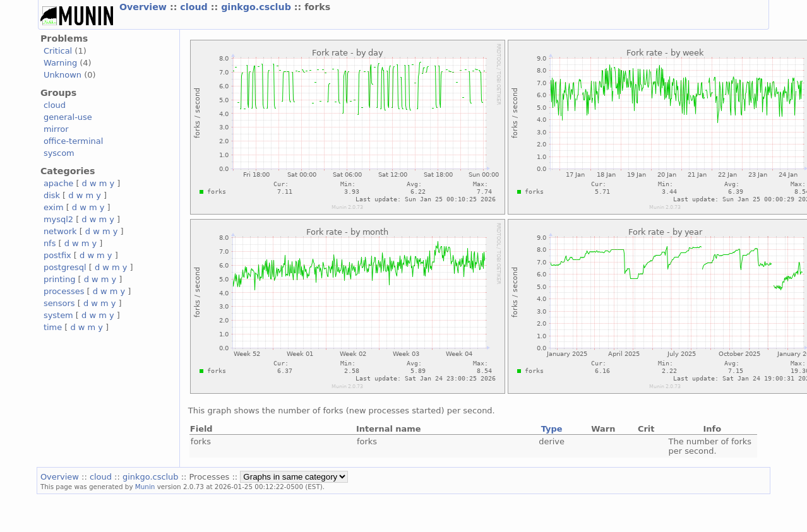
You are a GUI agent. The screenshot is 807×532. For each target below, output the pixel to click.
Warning (60, 63)
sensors (59, 303)
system (58, 315)
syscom (59, 153)
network (60, 231)
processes (64, 291)
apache (58, 183)
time (53, 327)
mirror (56, 129)
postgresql (65, 267)
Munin (145, 487)
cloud (195, 7)
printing (59, 279)
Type (552, 429)
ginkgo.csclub (258, 7)
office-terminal (73, 141)
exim (54, 207)
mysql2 (58, 219)
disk (52, 195)
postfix (57, 255)
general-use (68, 117)
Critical (58, 51)
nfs (50, 243)
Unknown (63, 75)
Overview (145, 7)
